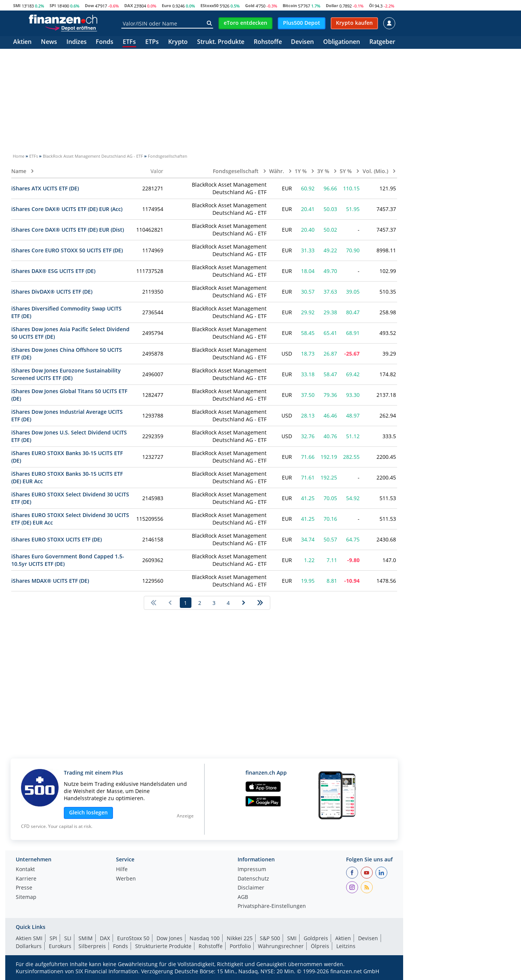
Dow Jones (169, 938)
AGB (243, 897)
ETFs (129, 42)
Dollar (332, 5)
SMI (17, 5)
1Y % (301, 171)
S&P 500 (270, 938)
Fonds (105, 42)
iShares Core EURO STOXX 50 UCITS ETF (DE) (67, 250)
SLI (68, 938)
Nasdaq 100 (205, 938)
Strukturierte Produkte (163, 946)
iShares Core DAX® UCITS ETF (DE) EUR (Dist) (68, 230)
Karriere (26, 879)
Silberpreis (92, 946)
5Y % (346, 171)
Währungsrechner (281, 946)
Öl (371, 5)
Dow (89, 5)
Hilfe (122, 870)
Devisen (302, 42)
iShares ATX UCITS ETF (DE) (45, 188)
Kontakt (25, 870)
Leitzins (346, 946)
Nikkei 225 (240, 938)
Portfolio (240, 946)
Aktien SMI (29, 938)
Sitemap (26, 897)
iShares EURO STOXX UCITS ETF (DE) (56, 539)
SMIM (86, 938)
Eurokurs (60, 946)
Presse (24, 888)
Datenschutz (253, 879)
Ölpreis (320, 946)
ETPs (152, 42)
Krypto (178, 42)
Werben (126, 879)
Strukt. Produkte (221, 42)
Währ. (277, 171)
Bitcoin (290, 5)
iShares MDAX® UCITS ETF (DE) (50, 581)
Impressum (252, 870)
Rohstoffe (268, 42)
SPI (53, 5)
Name (20, 171)
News (49, 42)
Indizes (77, 42)
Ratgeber (382, 42)
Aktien (22, 42)
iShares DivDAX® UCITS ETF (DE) (52, 292)
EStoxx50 (209, 5)
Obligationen (342, 42)
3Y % (324, 171)
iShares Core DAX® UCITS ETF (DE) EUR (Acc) (67, 209)
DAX (129, 5)
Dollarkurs (29, 946)
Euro (166, 5)
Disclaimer (251, 888)
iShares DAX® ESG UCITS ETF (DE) (53, 271)
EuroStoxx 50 (133, 938)
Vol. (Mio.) (376, 171)
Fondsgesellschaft (236, 171)
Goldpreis (316, 938)
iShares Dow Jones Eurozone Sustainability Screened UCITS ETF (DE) (66, 374)
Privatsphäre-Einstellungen (272, 906)
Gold (250, 5)
